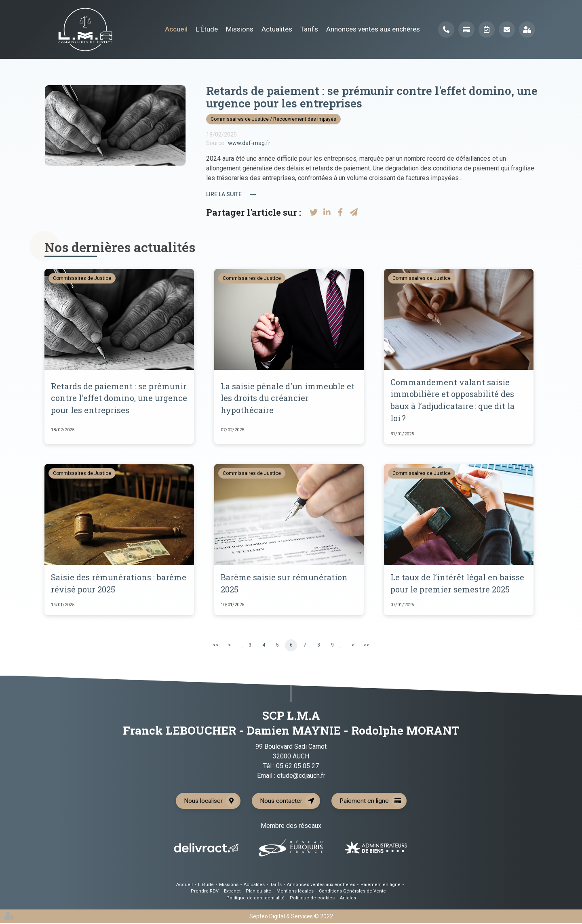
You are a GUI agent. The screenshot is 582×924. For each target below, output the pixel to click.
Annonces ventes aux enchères (373, 29)
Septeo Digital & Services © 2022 (291, 917)
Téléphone (446, 29)
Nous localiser (202, 801)
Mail (507, 29)
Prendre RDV (487, 29)
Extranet (527, 29)
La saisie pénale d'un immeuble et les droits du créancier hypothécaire (288, 399)
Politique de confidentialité (255, 899)
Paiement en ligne (466, 29)
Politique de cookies (312, 899)
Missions (240, 29)
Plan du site (258, 892)
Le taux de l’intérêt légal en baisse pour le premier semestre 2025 (458, 584)
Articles (348, 899)
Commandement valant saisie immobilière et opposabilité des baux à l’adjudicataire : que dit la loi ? (453, 401)
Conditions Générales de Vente (352, 892)
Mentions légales (295, 892)
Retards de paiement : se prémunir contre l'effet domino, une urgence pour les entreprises (117, 399)
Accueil (176, 29)
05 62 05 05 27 (297, 767)
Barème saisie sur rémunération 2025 (285, 584)
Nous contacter (281, 801)
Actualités (277, 29)
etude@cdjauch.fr (301, 776)
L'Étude (207, 29)
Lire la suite (224, 194)
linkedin (566, 462)
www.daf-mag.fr (249, 143)
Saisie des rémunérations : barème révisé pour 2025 (119, 584)
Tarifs (309, 29)
